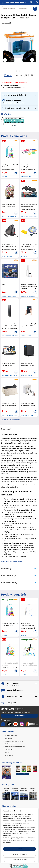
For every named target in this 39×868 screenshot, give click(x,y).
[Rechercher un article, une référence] (19, 9)
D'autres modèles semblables (13, 88)
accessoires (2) (9, 576)
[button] (20, 95)
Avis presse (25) (9, 583)
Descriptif (6, 429)
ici (11, 843)
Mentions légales (10, 744)
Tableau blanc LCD (26, 336)
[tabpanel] (19, 46)
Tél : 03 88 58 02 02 (13, 686)
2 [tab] (20, 71)
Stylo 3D (4, 177)
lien (21, 826)
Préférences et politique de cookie (15, 747)
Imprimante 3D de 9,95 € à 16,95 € (11, 562)
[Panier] (36, 3)
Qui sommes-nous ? (11, 735)
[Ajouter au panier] (16, 173)
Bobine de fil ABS (26, 177)
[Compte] (31, 3)
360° (32, 75)
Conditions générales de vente (14, 741)
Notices (7, 752)
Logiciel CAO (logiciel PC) (9, 217)
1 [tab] (16, 71)
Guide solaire (9, 755)
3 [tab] (23, 71)
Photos (8, 75)
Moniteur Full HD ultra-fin (9, 376)
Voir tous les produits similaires (10, 420)
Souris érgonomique (8, 256)
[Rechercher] (35, 9)
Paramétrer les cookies (19, 854)
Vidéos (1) (21, 75)
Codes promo (9, 750)
